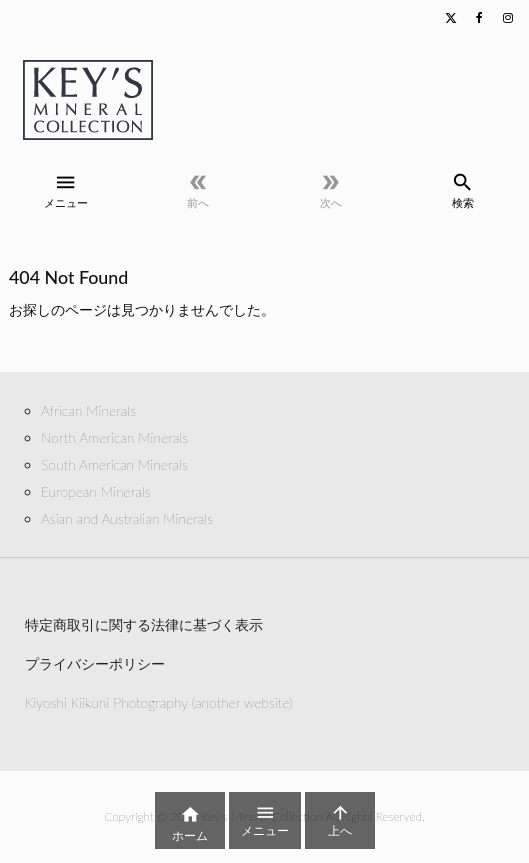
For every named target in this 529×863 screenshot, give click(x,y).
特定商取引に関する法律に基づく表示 (144, 624)
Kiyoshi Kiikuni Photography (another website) (158, 702)
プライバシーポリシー (95, 663)
